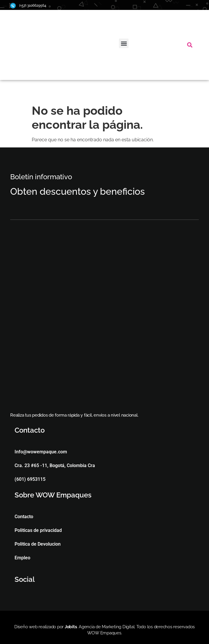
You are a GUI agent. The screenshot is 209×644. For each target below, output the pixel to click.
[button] (124, 43)
